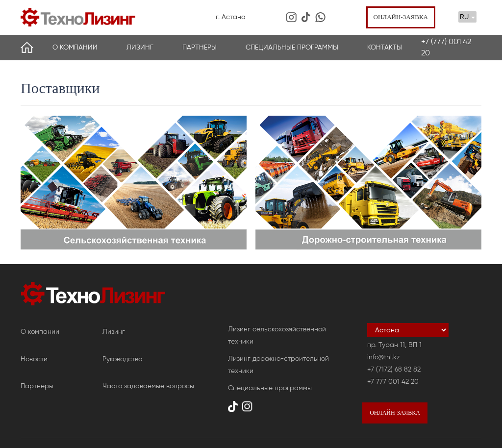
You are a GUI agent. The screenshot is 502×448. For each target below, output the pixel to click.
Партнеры (200, 47)
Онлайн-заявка (401, 17)
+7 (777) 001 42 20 (446, 47)
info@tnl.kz (384, 357)
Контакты (385, 47)
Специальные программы (292, 47)
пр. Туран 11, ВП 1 (394, 345)
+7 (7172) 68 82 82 (394, 369)
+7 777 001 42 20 (393, 382)
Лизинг (140, 47)
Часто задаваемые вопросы (148, 386)
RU (467, 17)
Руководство (122, 359)
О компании (75, 47)
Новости (34, 359)
